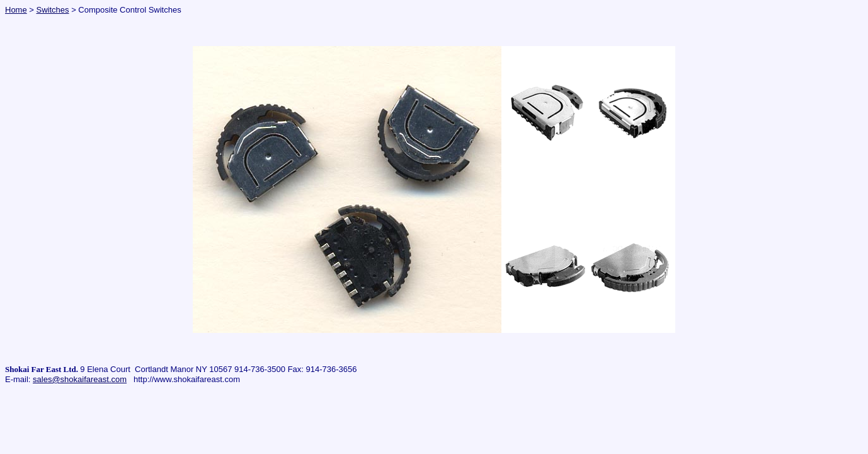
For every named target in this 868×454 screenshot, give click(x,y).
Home (16, 10)
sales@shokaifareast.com (80, 379)
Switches (53, 10)
